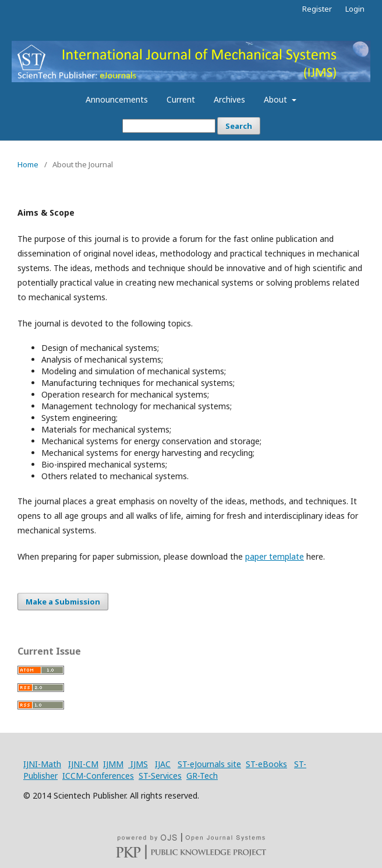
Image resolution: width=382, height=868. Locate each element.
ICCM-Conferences (98, 776)
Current (181, 99)
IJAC (163, 764)
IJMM (113, 764)
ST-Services (160, 776)
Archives (229, 99)
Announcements (117, 99)
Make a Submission (63, 602)
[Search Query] (169, 126)
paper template (275, 556)
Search (239, 126)
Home (28, 164)
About (277, 99)
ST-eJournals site (209, 764)
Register (317, 9)
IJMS (138, 764)
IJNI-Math (42, 764)
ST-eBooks (266, 764)
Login (355, 9)
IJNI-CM (83, 764)
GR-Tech (202, 776)
